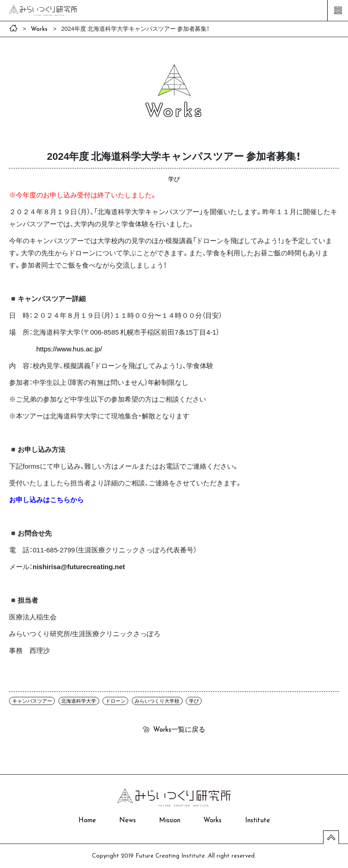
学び (174, 179)
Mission (170, 821)
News (128, 821)
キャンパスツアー (32, 701)
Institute (258, 821)
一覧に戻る (179, 729)
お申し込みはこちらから (46, 499)
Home (87, 821)
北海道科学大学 (79, 701)
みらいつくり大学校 (157, 701)
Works (213, 821)
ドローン (116, 701)
